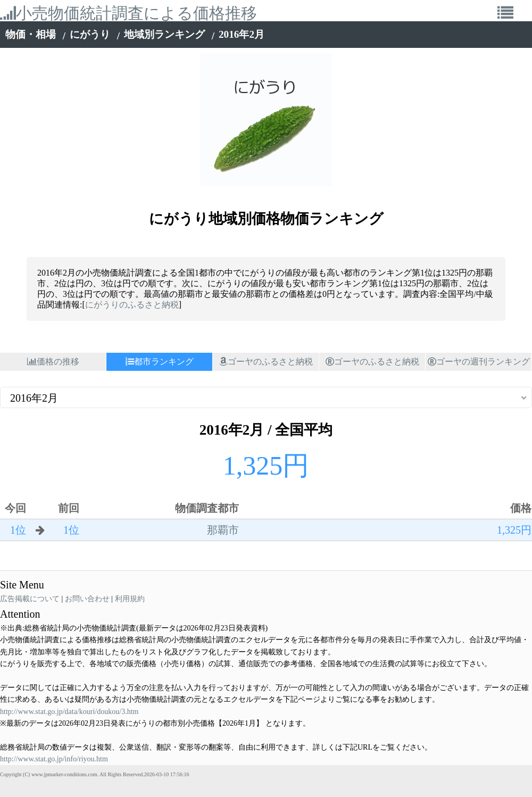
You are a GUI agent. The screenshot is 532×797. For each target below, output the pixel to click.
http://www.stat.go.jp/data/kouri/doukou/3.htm (69, 712)
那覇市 (223, 530)
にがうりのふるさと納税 (132, 305)
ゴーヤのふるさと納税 (266, 362)
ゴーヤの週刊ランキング (479, 362)
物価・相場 (31, 34)
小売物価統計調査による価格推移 (128, 13)
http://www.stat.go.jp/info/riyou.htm (54, 759)
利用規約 (130, 599)
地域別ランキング (164, 34)
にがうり (90, 34)
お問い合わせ (87, 599)
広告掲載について (30, 599)
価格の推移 (53, 362)
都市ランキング (160, 362)
